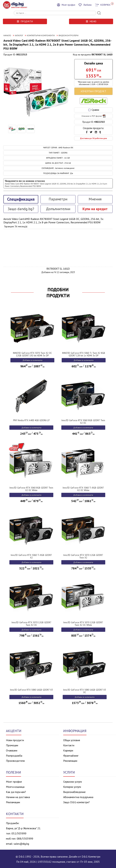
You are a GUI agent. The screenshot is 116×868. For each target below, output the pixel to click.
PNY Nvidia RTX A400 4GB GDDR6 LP (31, 420)
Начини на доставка (18, 797)
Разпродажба (14, 756)
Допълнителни (58, 209)
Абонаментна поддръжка (78, 797)
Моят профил (14, 782)
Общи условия (72, 740)
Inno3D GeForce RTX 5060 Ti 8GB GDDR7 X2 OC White (83, 489)
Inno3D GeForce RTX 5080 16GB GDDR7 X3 (31, 690)
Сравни (94, 110)
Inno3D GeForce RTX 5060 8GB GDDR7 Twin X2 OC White (31, 489)
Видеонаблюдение (74, 792)
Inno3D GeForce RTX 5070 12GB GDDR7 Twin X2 (83, 556)
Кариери (68, 750)
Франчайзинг (71, 756)
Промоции (12, 745)
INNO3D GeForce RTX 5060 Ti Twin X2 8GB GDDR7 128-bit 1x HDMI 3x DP (84, 354)
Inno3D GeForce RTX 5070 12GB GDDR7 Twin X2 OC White (83, 624)
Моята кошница (15, 787)
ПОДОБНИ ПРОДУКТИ (58, 293)
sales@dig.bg (21, 844)
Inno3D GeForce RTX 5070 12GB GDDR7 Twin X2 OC (31, 624)
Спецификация (21, 199)
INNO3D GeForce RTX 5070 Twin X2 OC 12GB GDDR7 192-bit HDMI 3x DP (32, 354)
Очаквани (12, 750)
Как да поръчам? (16, 792)
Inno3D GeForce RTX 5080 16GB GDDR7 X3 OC (85, 691)
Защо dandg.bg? (21, 209)
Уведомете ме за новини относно (56, 183)
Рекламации (70, 761)
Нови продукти (15, 740)
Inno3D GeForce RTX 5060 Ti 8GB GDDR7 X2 (31, 556)
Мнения (95, 199)
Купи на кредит (95, 209)
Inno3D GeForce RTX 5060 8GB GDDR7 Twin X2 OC (83, 422)
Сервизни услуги (73, 782)
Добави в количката (32, 360)
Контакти (69, 745)
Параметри (58, 199)
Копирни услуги (72, 787)
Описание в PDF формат (93, 116)
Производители (15, 761)
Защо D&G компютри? (76, 802)
